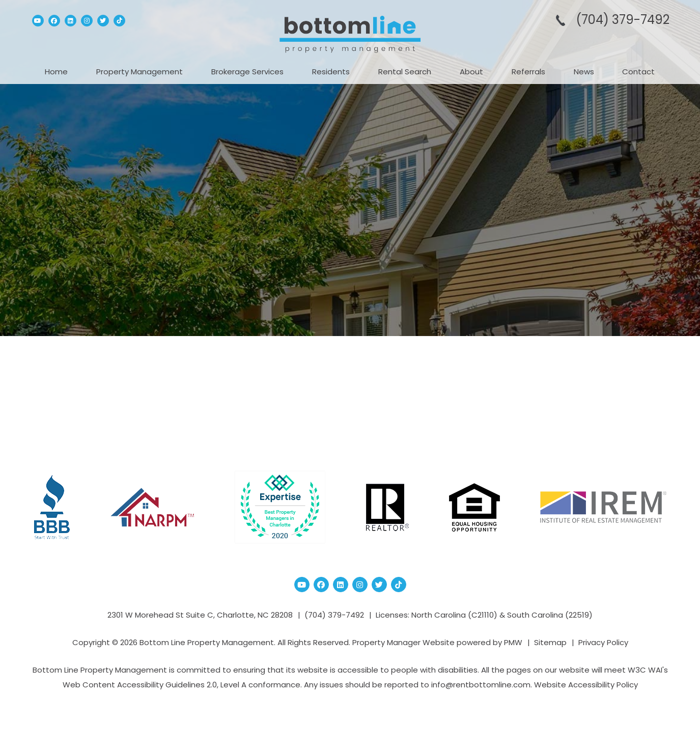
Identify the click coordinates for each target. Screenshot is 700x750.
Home (56, 72)
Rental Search (405, 72)
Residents (331, 72)
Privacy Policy (603, 642)
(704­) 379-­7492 (623, 20)
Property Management (139, 72)
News (584, 72)
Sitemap (550, 642)
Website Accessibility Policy (586, 685)
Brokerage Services (247, 72)
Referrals (528, 72)
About (471, 72)
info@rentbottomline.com (481, 685)
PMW (513, 642)
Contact (638, 72)
